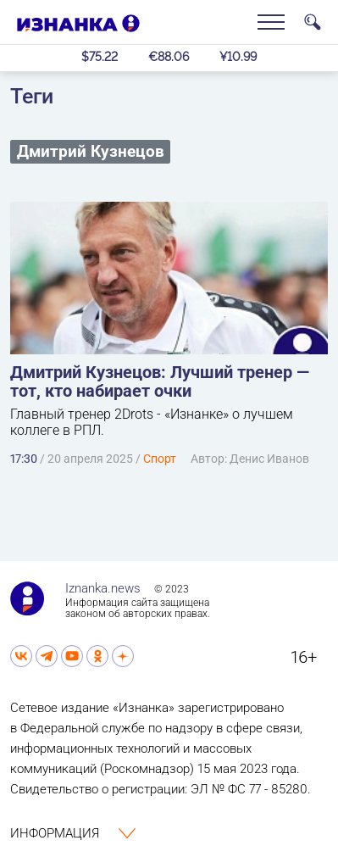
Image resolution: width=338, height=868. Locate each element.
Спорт (160, 459)
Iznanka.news (103, 588)
